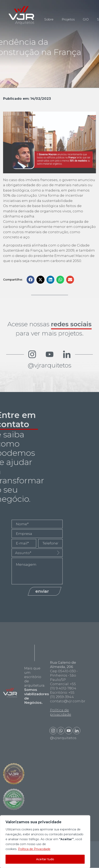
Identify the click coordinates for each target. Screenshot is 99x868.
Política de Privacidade (34, 849)
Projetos (68, 17)
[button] (31, 280)
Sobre (49, 17)
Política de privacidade (61, 767)
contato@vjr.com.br (68, 756)
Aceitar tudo (45, 859)
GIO (86, 17)
